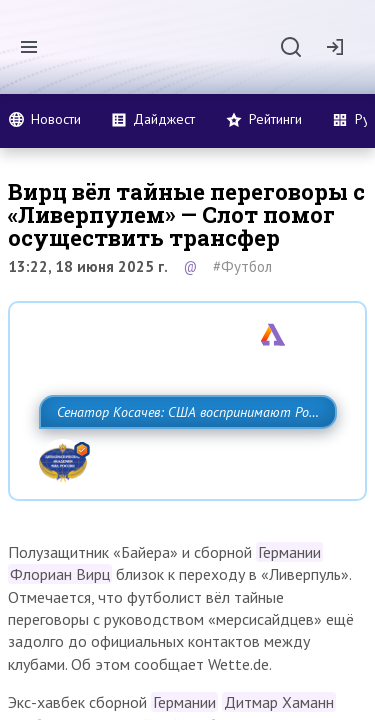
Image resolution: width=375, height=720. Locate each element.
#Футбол (242, 266)
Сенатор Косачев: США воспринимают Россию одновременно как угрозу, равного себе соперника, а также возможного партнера (182, 456)
